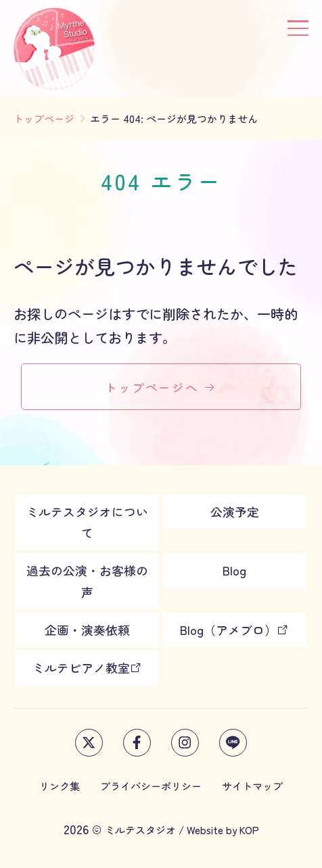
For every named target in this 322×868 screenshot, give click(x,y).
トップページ (44, 118)
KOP (249, 829)
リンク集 (60, 786)
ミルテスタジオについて (87, 522)
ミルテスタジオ (140, 829)
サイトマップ (252, 786)
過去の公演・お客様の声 (87, 581)
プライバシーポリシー (151, 786)
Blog (234, 570)
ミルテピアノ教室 (87, 667)
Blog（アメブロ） (234, 630)
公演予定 (235, 511)
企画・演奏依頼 (87, 630)
